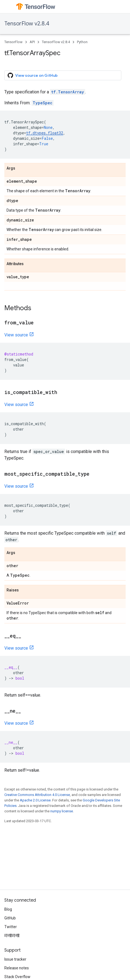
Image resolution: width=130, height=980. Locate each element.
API (32, 42)
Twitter (11, 927)
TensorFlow (13, 42)
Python (82, 42)
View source (16, 335)
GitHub (10, 918)
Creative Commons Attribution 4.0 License (37, 795)
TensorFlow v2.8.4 (27, 24)
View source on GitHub (33, 75)
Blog (8, 909)
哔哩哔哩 (12, 935)
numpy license (62, 811)
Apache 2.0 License (35, 800)
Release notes (17, 968)
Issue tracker (15, 959)
